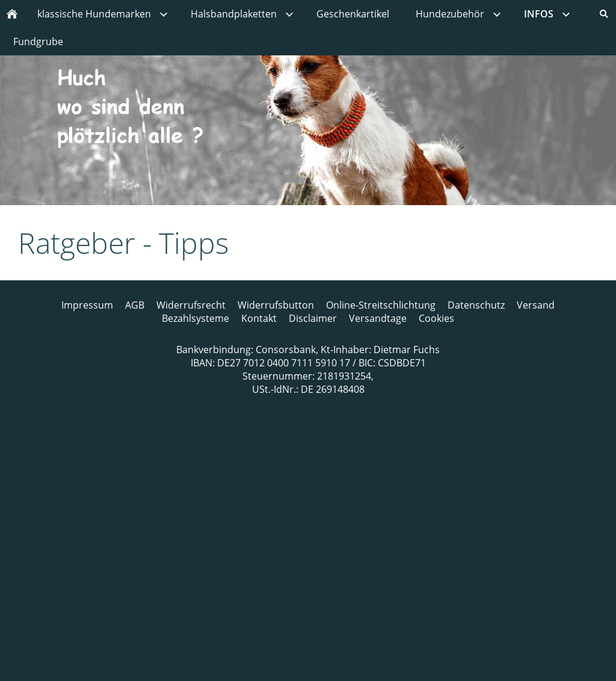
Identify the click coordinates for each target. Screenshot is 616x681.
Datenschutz (476, 305)
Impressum (87, 305)
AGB (135, 305)
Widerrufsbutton (276, 305)
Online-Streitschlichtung (381, 305)
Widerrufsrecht (191, 305)
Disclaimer (313, 318)
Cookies (436, 318)
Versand (536, 305)
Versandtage (378, 318)
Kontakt (259, 318)
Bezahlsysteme (196, 318)
